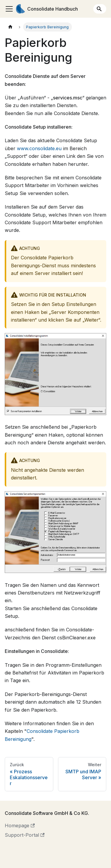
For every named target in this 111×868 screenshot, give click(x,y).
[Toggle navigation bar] (9, 9)
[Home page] (10, 27)
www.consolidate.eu (39, 148)
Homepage (20, 826)
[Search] (100, 9)
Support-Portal (25, 835)
